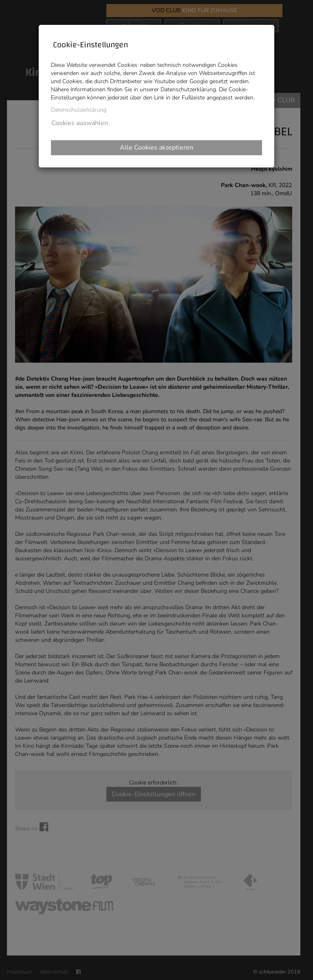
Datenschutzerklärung (79, 110)
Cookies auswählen (80, 123)
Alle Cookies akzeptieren (156, 148)
